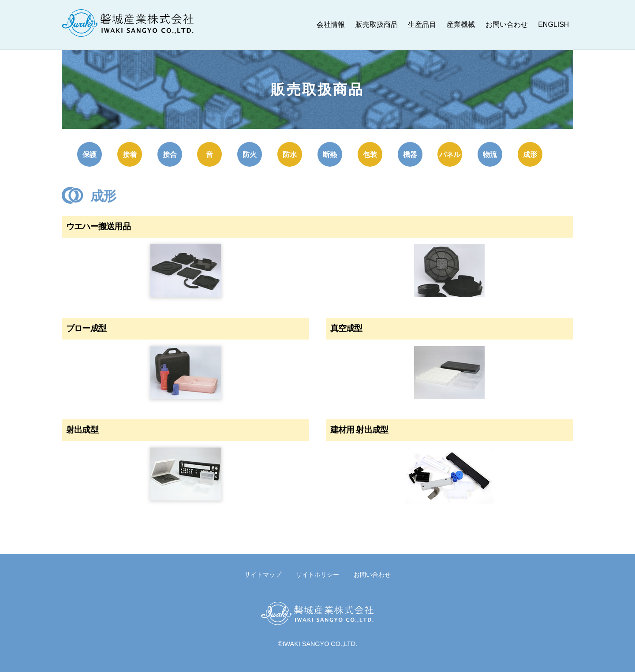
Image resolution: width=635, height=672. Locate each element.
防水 (290, 155)
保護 (90, 155)
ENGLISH (553, 24)
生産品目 (422, 24)
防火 (250, 155)
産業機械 (461, 24)
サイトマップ (263, 574)
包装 (370, 155)
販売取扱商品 (377, 24)
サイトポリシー (317, 574)
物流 (490, 155)
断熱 (330, 155)
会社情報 (331, 24)
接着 (130, 155)
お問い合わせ (507, 24)
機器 (410, 155)
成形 (530, 155)
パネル (450, 155)
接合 (170, 155)
